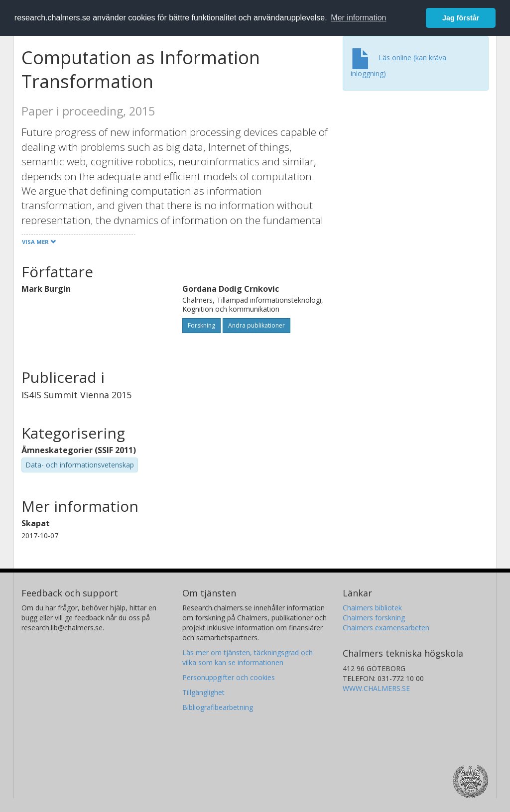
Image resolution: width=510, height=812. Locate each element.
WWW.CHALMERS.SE (376, 688)
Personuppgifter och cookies (229, 677)
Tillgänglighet (203, 692)
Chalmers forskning (374, 618)
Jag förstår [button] (461, 18)
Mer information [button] (358, 18)
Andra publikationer (256, 325)
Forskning (201, 325)
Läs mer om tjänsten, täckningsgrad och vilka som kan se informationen (248, 657)
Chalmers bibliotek (372, 608)
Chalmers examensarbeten (386, 628)
